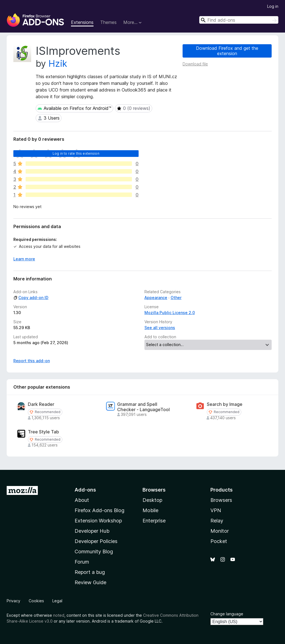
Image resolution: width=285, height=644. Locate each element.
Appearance (156, 298)
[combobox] (239, 20)
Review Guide (90, 582)
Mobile (150, 510)
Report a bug (90, 572)
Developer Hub (92, 531)
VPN (216, 510)
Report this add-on (32, 361)
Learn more (24, 259)
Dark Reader (41, 404)
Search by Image (225, 404)
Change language (227, 614)
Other (176, 298)
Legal (57, 601)
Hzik (58, 64)
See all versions (160, 328)
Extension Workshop (98, 521)
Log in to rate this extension (76, 153)
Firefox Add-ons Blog (99, 510)
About (82, 500)
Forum (82, 562)
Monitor (220, 531)
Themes (108, 22)
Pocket (219, 541)
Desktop (152, 500)
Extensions (82, 22)
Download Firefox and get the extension (227, 51)
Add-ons (85, 490)
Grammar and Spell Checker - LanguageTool (143, 407)
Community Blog (94, 552)
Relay (217, 521)
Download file (195, 64)
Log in (273, 6)
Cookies (36, 601)
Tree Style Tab (43, 432)
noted (59, 615)
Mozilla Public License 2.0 (170, 313)
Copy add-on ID (31, 298)
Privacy (13, 601)
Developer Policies (96, 541)
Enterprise (154, 521)
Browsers (221, 500)
